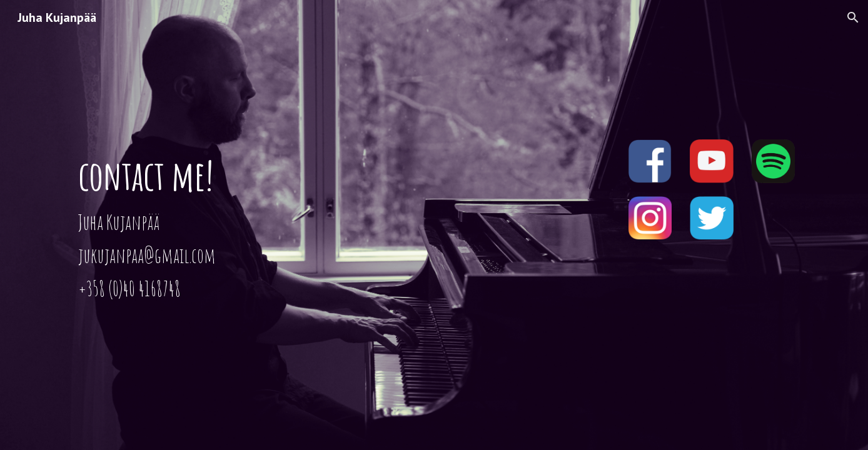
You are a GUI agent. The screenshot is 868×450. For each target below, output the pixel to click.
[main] (311, 225)
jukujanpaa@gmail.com (147, 255)
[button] (853, 17)
